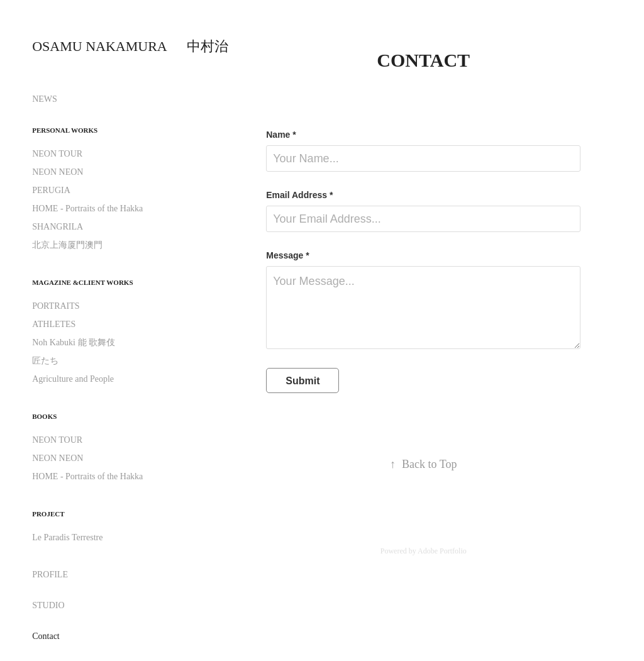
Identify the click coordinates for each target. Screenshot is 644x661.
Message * (287, 255)
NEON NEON (58, 172)
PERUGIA (51, 190)
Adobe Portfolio (442, 551)
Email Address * (299, 195)
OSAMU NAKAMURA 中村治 (130, 46)
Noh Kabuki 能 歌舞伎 (74, 342)
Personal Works (65, 130)
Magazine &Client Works (82, 282)
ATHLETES (54, 324)
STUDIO (48, 605)
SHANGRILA (58, 227)
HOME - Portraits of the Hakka (87, 208)
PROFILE (50, 575)
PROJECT (48, 514)
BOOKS (44, 416)
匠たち (45, 361)
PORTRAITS (56, 306)
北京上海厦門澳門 (67, 245)
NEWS (45, 99)
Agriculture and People (73, 379)
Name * (281, 135)
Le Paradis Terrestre (67, 537)
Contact (46, 636)
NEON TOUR (57, 154)
